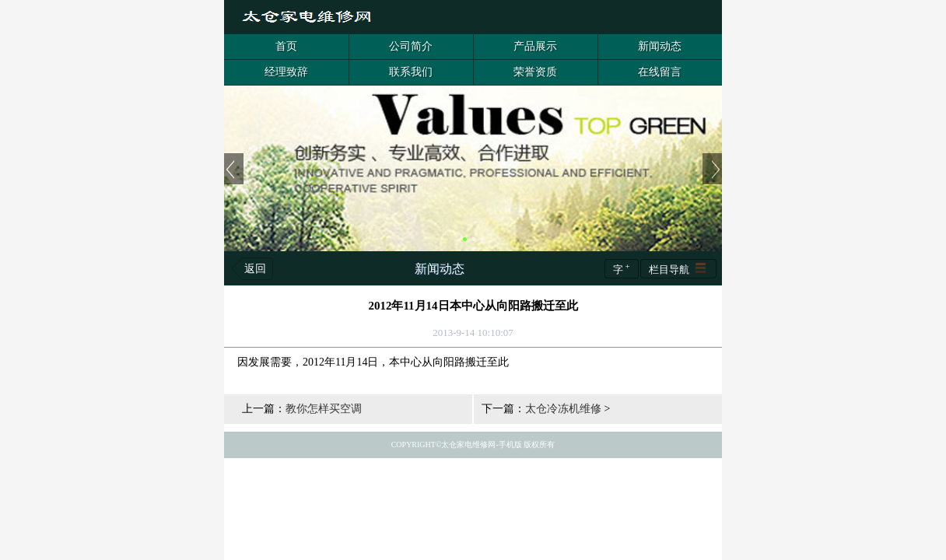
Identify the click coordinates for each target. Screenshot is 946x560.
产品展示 (535, 46)
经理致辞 (286, 72)
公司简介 (411, 46)
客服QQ (707, 17)
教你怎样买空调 (324, 409)
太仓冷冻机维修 (563, 409)
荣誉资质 (535, 72)
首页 (286, 46)
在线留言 (660, 72)
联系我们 (411, 72)
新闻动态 (660, 46)
